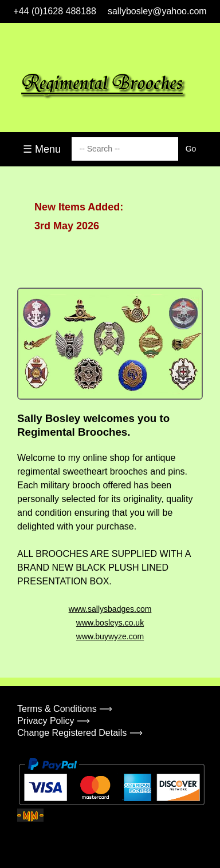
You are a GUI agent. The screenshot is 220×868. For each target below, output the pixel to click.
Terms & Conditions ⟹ (65, 709)
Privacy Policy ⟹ (54, 721)
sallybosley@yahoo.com (157, 11)
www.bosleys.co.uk (110, 623)
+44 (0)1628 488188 (55, 11)
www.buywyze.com (110, 636)
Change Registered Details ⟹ (80, 733)
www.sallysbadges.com (110, 609)
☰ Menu (42, 149)
